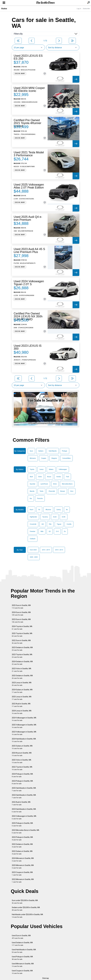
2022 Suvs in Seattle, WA (21, 642)
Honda (59, 477)
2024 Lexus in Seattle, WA (22, 712)
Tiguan (59, 524)
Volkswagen (63, 469)
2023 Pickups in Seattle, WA (22, 782)
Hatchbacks (53, 451)
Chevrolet (52, 491)
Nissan (63, 491)
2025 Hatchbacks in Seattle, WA (24, 789)
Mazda (32, 491)
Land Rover (44, 484)
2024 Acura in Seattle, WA (22, 754)
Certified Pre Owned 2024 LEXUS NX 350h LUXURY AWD (28, 316)
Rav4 (31, 510)
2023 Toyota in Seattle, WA (22, 656)
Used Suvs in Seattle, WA (21, 937)
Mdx (42, 531)
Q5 (50, 531)
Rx (39, 510)
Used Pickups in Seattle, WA (22, 958)
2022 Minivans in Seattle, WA (23, 881)
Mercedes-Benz (67, 484)
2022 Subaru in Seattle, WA (22, 853)
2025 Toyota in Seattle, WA (22, 635)
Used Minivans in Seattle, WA (23, 965)
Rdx (50, 524)
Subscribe (86, 9)
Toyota (32, 469)
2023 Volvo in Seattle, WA (22, 670)
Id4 (43, 524)
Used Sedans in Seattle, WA (22, 944)
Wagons (54, 458)
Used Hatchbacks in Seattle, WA (24, 951)
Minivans (33, 458)
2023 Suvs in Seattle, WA (21, 621)
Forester (33, 531)
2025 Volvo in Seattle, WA (22, 761)
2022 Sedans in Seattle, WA (22, 845)
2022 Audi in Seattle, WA (21, 803)
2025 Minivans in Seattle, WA (23, 867)
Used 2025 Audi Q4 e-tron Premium (28, 218)
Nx (67, 510)
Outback (33, 539)
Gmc (72, 491)
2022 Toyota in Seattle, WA (22, 768)
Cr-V (57, 531)
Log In (79, 9)
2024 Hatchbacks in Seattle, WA (24, 740)
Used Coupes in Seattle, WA (22, 972)
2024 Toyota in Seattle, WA (22, 628)
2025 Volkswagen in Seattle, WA (24, 726)
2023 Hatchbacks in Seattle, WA (24, 810)
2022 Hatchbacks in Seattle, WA (24, 796)
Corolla (69, 524)
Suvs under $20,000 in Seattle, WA (25, 902)
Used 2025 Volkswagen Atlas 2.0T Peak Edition (29, 186)
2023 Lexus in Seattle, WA (22, 684)
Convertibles (66, 458)
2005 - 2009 (34, 557)
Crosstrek (33, 524)
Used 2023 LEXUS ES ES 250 (28, 57)
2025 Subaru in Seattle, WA (22, 747)
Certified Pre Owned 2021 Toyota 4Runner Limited (28, 123)
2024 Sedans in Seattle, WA (22, 663)
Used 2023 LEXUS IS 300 (28, 347)
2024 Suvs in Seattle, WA (21, 614)
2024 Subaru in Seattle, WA (22, 691)
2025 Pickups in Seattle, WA (22, 824)
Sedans (41, 451)
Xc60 (55, 517)
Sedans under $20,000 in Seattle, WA (26, 909)
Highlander (33, 517)
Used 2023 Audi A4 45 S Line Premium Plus (29, 251)
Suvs (31, 451)
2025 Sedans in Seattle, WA (22, 677)
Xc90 (64, 517)
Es (65, 531)
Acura (49, 477)
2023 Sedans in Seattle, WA (22, 649)
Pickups (65, 451)
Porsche (40, 498)
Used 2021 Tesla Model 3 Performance (29, 154)
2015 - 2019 (46, 550)
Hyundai (32, 484)
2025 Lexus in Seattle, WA (22, 698)
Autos (4, 9)
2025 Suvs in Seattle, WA (21, 607)
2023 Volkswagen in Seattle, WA (24, 733)
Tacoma (45, 517)
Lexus (42, 469)
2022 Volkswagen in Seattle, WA (24, 817)
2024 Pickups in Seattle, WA (22, 775)
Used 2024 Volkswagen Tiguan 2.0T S (29, 283)
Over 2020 (33, 550)
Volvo (40, 477)
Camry (59, 510)
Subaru (51, 469)
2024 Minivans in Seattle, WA (23, 860)
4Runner (48, 510)
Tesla (41, 491)
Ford (67, 477)
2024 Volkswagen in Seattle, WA (24, 719)
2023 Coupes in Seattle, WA (22, 874)
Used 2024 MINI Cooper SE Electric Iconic (29, 89)
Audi (31, 477)
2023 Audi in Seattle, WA (21, 705)
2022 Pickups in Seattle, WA (22, 838)
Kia (31, 498)
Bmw (55, 484)
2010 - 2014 (59, 550)
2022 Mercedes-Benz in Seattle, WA (25, 831)
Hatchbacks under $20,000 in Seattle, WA (27, 916)
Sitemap (46, 978)
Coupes (44, 458)
